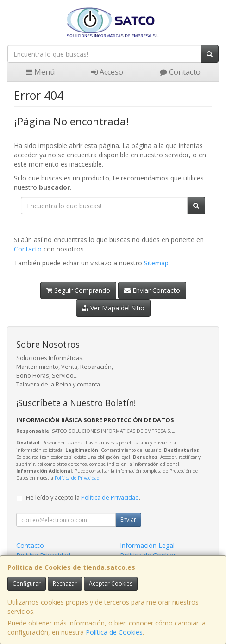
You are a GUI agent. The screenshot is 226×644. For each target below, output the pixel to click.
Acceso (107, 72)
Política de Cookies (114, 632)
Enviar (128, 519)
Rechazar (65, 583)
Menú (40, 72)
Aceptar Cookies (111, 583)
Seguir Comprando (78, 290)
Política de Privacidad (77, 478)
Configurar (27, 583)
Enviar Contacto (152, 290)
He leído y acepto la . (83, 498)
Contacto (180, 72)
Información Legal (147, 545)
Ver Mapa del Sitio (113, 308)
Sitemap (156, 263)
